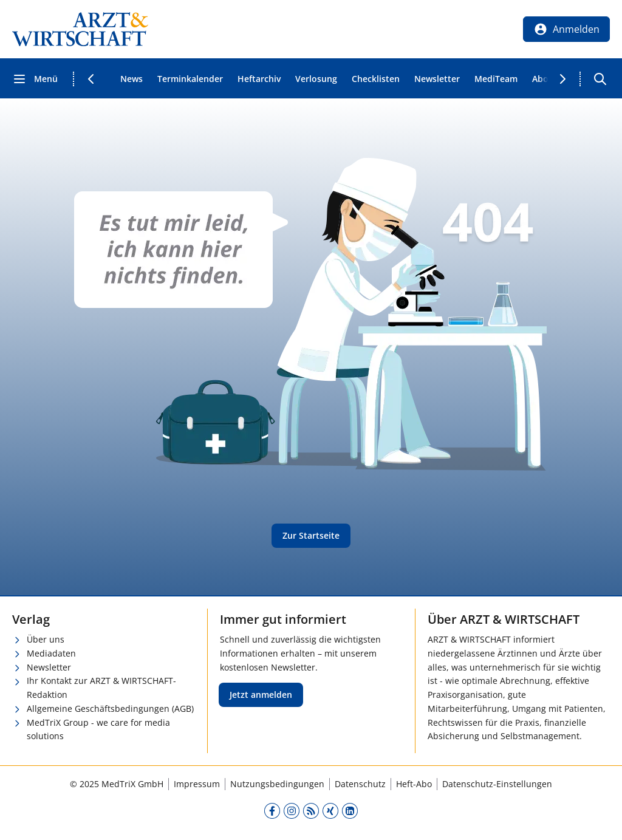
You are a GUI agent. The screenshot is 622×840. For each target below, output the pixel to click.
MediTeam (496, 79)
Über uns (46, 639)
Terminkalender (190, 79)
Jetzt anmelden (261, 695)
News (132, 79)
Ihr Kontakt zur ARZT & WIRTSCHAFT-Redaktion (101, 688)
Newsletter (437, 79)
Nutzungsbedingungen (277, 784)
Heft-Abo (414, 784)
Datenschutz (360, 784)
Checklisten (376, 79)
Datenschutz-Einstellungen (497, 784)
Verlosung (316, 79)
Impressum (197, 784)
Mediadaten (51, 653)
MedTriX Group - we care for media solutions (98, 729)
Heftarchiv (259, 79)
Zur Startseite (311, 535)
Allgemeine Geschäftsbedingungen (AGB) (110, 709)
